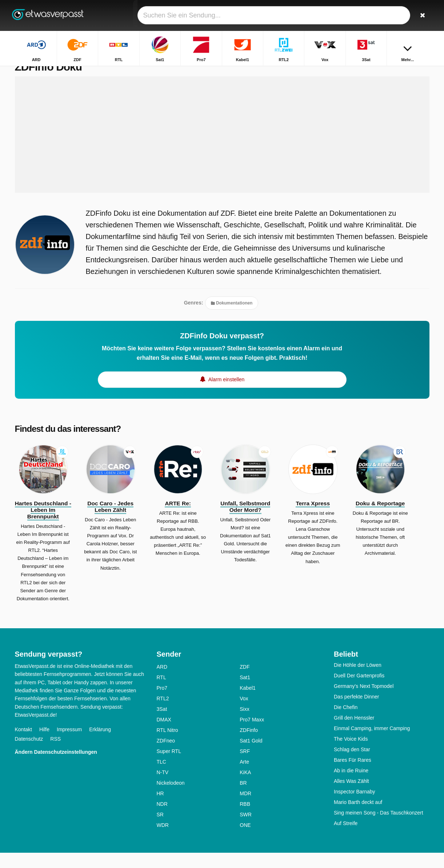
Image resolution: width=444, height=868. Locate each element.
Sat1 (245, 693)
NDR (162, 819)
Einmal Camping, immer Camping (372, 744)
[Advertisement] (222, 150)
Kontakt (23, 744)
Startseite (385, 72)
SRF (245, 767)
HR (160, 809)
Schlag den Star (352, 765)
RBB (245, 819)
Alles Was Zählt (351, 796)
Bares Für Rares (353, 775)
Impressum (69, 744)
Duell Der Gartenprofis (359, 691)
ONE (245, 840)
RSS (55, 754)
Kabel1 (248, 703)
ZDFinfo (249, 745)
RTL (161, 693)
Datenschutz (29, 754)
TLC (161, 777)
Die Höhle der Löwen (358, 680)
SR (160, 830)
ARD (162, 682)
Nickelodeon (171, 798)
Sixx (244, 724)
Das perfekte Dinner (357, 712)
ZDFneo (166, 756)
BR (243, 798)
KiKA (245, 788)
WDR (163, 840)
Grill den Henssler (354, 733)
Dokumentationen (232, 318)
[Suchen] (421, 15)
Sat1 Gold (251, 756)
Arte (244, 777)
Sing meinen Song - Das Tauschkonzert (379, 828)
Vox (244, 714)
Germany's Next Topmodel (364, 701)
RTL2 (163, 714)
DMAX (164, 735)
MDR (245, 809)
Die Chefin (346, 722)
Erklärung (100, 744)
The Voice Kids (351, 754)
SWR (246, 830)
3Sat (162, 724)
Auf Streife (346, 839)
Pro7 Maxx (252, 735)
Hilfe (44, 744)
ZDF (245, 682)
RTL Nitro (167, 745)
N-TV (163, 788)
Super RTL (169, 767)
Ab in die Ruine (351, 786)
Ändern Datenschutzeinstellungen (56, 767)
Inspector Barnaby (355, 807)
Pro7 (162, 703)
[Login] (397, 15)
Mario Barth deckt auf (358, 817)
